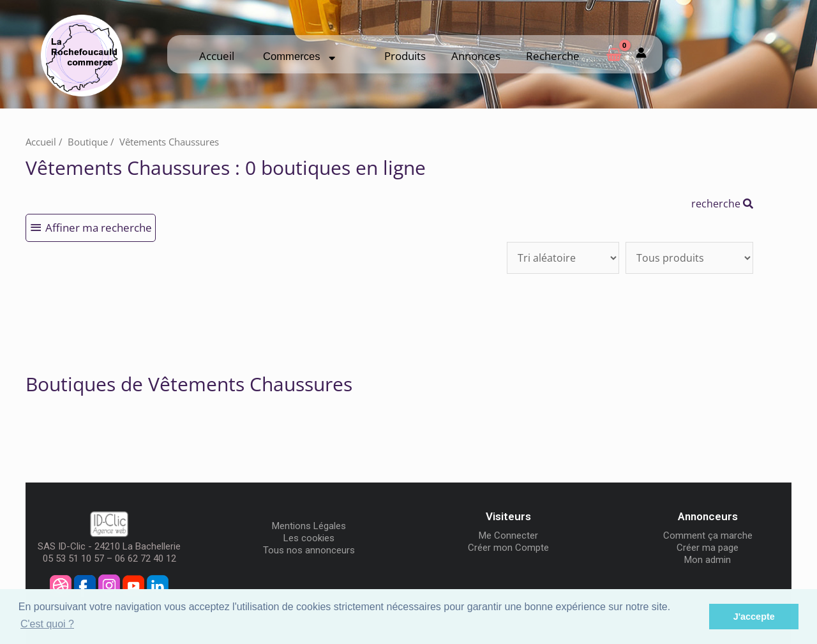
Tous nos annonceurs (309, 550)
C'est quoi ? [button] (47, 624)
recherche (722, 204)
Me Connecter (508, 535)
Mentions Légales (309, 526)
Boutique (88, 142)
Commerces (299, 56)
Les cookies (309, 538)
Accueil (217, 56)
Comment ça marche (708, 535)
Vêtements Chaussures (169, 142)
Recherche (553, 56)
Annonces (476, 56)
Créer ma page (708, 548)
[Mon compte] (641, 54)
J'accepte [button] (754, 617)
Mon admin (708, 560)
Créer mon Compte (508, 548)
